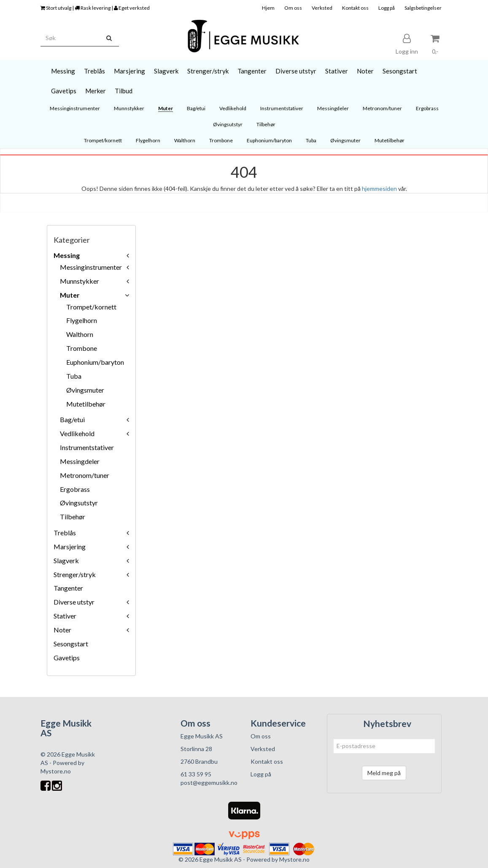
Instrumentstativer (87, 447)
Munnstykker (80, 281)
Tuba (74, 376)
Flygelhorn (82, 320)
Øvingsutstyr (79, 503)
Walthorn (80, 334)
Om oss (293, 8)
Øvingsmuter (85, 390)
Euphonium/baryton (95, 362)
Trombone (82, 348)
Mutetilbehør (86, 404)
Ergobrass (75, 489)
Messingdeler (80, 461)
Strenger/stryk (75, 574)
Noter (62, 630)
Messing (67, 255)
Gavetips (67, 658)
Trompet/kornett (91, 307)
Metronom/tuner (85, 475)
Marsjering (70, 547)
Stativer (65, 616)
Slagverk (66, 560)
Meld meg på (384, 773)
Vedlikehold (77, 433)
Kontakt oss (355, 8)
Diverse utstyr (74, 602)
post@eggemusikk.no (209, 783)
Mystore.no (56, 771)
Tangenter (68, 588)
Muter (70, 295)
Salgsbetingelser (423, 8)
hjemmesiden (379, 189)
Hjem (268, 8)
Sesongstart (71, 644)
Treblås (65, 533)
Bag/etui (72, 419)
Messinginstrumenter (91, 267)
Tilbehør (73, 517)
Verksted (322, 8)
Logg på (387, 8)
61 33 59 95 (196, 774)
